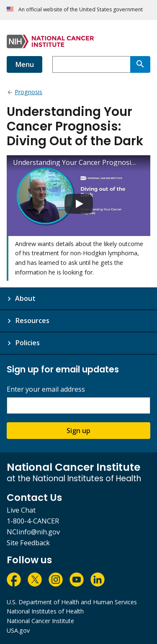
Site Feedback (28, 543)
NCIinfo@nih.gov (33, 532)
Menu (24, 64)
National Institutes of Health (45, 611)
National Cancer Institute (40, 621)
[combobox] (91, 64)
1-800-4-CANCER (33, 521)
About (25, 298)
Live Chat (21, 510)
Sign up (78, 431)
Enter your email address (46, 389)
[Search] (140, 64)
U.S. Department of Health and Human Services (72, 602)
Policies (27, 343)
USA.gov (18, 630)
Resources (32, 321)
